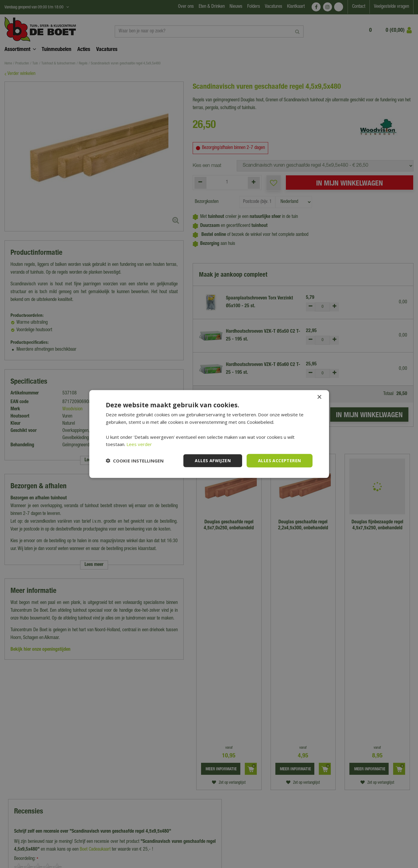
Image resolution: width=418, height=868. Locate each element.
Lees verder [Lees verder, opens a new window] (139, 444)
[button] (135, 461)
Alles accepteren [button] (279, 461)
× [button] (319, 397)
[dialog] (209, 434)
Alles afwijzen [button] (213, 461)
